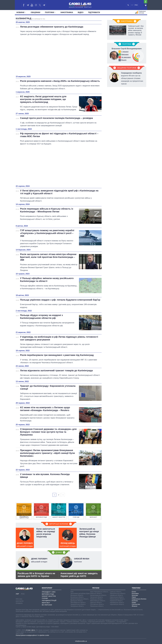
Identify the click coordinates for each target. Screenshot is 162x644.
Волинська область (77, 597)
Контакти (20, 601)
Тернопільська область (118, 593)
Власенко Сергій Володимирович (127, 49)
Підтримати (94, 12)
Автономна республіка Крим (80, 593)
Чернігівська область (117, 604)
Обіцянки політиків (127, 68)
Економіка (135, 593)
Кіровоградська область (98, 595)
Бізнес (134, 592)
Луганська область (97, 597)
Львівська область (96, 599)
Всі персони (47, 605)
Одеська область (96, 602)
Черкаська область (116, 601)
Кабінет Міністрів (49, 596)
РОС (136, 5)
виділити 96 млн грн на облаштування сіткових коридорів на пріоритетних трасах (132, 78)
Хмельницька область (117, 599)
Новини (21, 12)
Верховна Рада (48, 594)
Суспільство (136, 604)
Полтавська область (97, 604)
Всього (124, 60)
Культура (135, 595)
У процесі (125, 52)
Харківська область (116, 595)
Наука (134, 597)
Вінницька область (77, 595)
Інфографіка (67, 12)
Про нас (19, 599)
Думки (59, 552)
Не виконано (126, 57)
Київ (72, 592)
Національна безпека (139, 599)
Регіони (96, 588)
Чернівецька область (117, 602)
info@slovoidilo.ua (81, 641)
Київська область (96, 593)
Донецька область (77, 601)
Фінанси (134, 606)
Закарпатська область (78, 604)
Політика (135, 601)
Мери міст (46, 603)
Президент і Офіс (49, 592)
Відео (81, 12)
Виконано (125, 54)
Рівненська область (97, 606)
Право (134, 602)
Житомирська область (78, 602)
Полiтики (50, 12)
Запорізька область (77, 606)
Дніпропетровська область (80, 599)
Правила (19, 603)
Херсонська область (117, 597)
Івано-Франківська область (99, 592)
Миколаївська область (98, 601)
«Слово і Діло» (30, 630)
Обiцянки (35, 12)
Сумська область (116, 592)
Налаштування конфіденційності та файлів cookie (32, 635)
